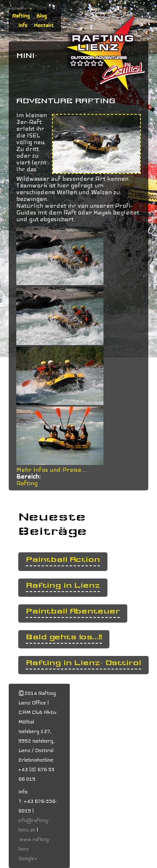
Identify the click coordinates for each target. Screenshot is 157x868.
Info (23, 25)
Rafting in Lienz (63, 585)
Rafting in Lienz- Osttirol (83, 663)
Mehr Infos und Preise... (52, 470)
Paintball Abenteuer (73, 611)
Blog (41, 16)
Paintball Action (63, 560)
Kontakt (44, 25)
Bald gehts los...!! (64, 637)
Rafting (21, 16)
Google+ (28, 858)
